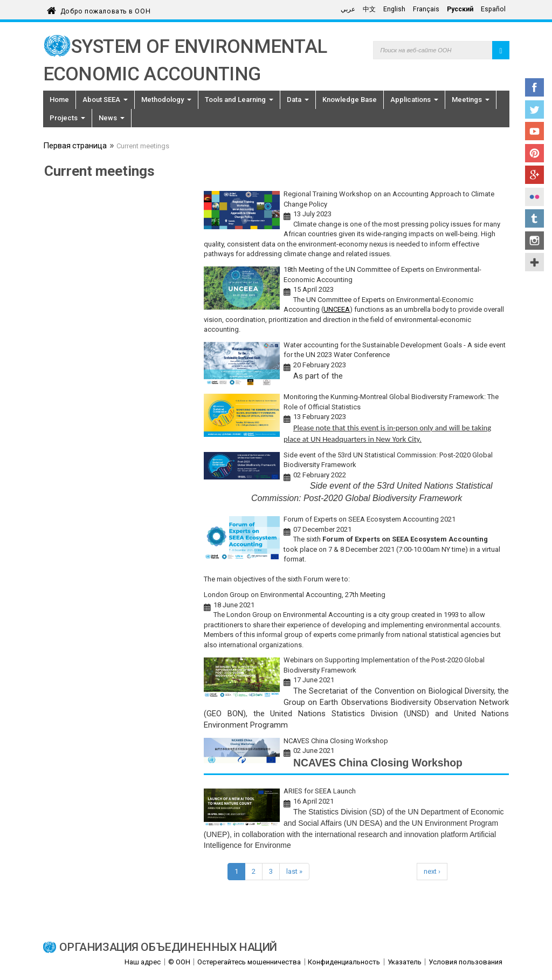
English (394, 9)
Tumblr (534, 218)
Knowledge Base (350, 100)
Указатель (405, 962)
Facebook (534, 87)
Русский (460, 9)
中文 (369, 9)
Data (298, 100)
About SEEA (105, 100)
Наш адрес (143, 962)
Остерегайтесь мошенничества (249, 962)
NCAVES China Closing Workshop (336, 741)
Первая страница (75, 147)
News (112, 118)
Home (59, 100)
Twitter (534, 109)
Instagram (534, 241)
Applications (414, 100)
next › (432, 871)
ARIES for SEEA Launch (320, 791)
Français (426, 9)
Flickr (534, 197)
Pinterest (534, 153)
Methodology (166, 100)
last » (294, 871)
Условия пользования (465, 962)
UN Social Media (534, 262)
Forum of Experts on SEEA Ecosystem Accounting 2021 (370, 519)
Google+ (534, 175)
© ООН (179, 962)
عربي (348, 9)
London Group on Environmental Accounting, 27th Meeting (295, 595)
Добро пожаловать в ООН (105, 9)
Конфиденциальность (344, 962)
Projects (67, 118)
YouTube (534, 131)
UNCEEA (337, 309)
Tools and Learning (239, 100)
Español (493, 9)
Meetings (471, 100)
